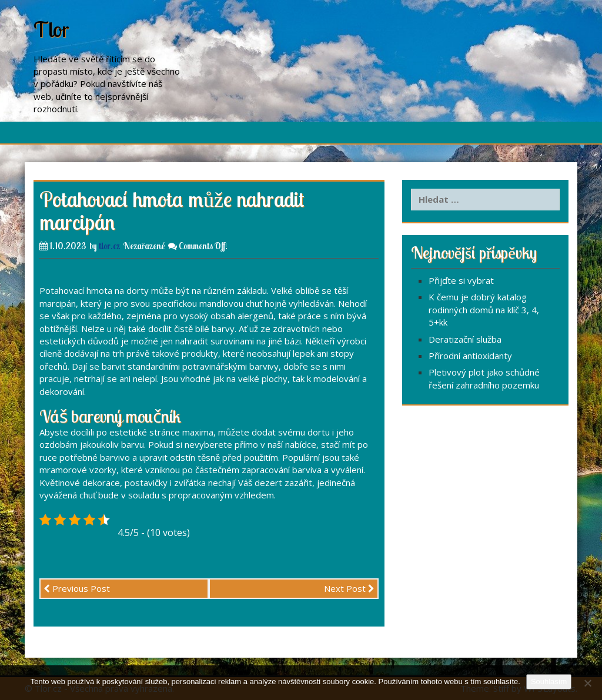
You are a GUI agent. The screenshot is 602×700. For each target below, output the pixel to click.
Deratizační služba (465, 339)
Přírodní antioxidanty (470, 356)
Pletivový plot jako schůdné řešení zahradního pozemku (484, 378)
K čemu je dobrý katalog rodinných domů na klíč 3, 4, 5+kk (484, 309)
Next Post (349, 588)
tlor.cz (109, 246)
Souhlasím (549, 681)
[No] (587, 683)
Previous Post (77, 588)
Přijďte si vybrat (461, 280)
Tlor (51, 29)
